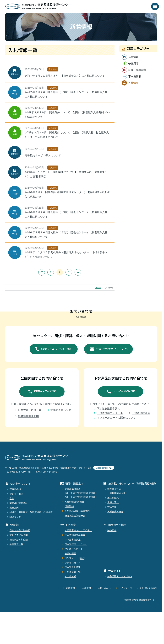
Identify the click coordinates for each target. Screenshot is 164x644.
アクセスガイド (73, 563)
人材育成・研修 (115, 512)
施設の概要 (70, 553)
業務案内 (14, 508)
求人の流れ (113, 498)
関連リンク (15, 517)
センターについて (21, 484)
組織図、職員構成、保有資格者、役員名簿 (31, 512)
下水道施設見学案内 (109, 409)
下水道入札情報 (73, 567)
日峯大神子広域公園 (30, 410)
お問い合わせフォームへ (112, 349)
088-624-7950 (57, 349)
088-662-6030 (45, 391)
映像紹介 (112, 530)
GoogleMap (102, 468)
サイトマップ (125, 588)
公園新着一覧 (16, 544)
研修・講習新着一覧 (75, 516)
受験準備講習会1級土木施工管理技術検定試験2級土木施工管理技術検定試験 (80, 493)
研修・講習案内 (74, 484)
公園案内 (15, 525)
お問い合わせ (105, 588)
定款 (12, 498)
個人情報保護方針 (148, 588)
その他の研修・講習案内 (77, 511)
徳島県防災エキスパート (120, 576)
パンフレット (71, 558)
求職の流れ (113, 502)
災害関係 (69, 506)
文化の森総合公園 (61, 410)
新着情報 (70, 588)
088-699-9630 (124, 391)
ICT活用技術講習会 (74, 502)
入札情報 (86, 588)
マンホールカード (74, 549)
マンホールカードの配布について (116, 418)
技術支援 (112, 507)
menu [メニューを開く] (155, 6)
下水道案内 (72, 525)
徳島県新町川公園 (28, 416)
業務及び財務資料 (19, 503)
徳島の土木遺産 (117, 525)
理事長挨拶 (15, 489)
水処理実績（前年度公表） (78, 530)
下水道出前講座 (141, 413)
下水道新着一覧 (73, 572)
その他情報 (70, 576)
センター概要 (16, 494)
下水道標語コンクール (110, 413)
